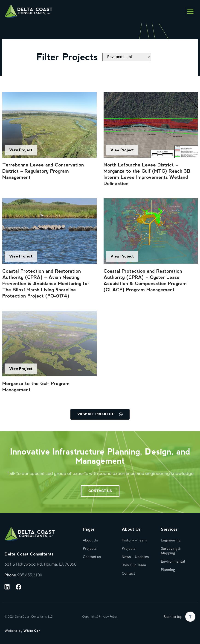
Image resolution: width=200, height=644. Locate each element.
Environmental (173, 561)
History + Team (134, 540)
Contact (128, 573)
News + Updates (135, 557)
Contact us (92, 557)
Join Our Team (134, 565)
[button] (190, 12)
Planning (168, 570)
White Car (32, 631)
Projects (90, 548)
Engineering (171, 540)
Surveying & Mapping (171, 551)
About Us (90, 540)
